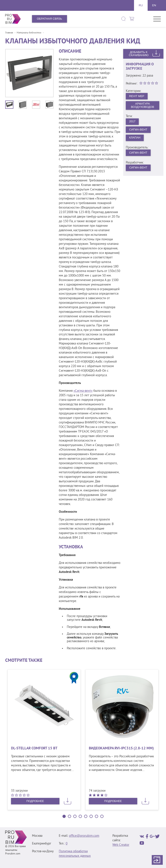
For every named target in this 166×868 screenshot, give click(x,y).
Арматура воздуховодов (143, 105)
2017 (132, 121)
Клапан (135, 138)
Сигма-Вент (138, 130)
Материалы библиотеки (29, 33)
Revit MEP (137, 96)
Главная (9, 33)
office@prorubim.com (84, 836)
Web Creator (121, 845)
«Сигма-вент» (83, 391)
